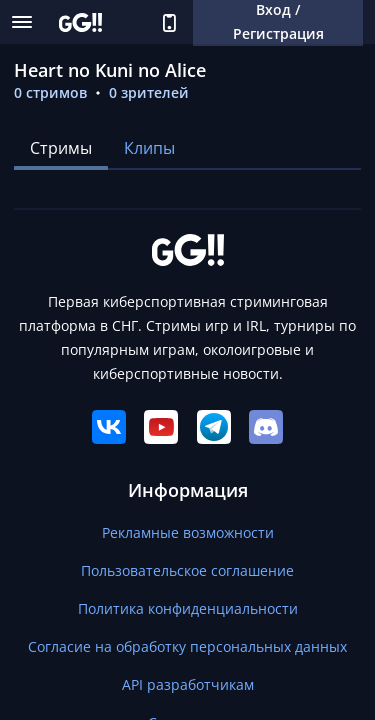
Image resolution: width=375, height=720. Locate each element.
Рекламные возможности (188, 532)
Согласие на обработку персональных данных (187, 646)
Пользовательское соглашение (187, 570)
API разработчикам (188, 684)
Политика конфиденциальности (188, 608)
